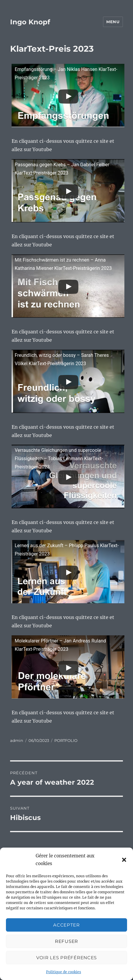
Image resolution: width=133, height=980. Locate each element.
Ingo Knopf (30, 22)
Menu (113, 22)
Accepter (66, 925)
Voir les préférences (66, 958)
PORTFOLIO (66, 740)
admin (17, 740)
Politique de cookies (64, 972)
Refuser (66, 941)
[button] (124, 860)
